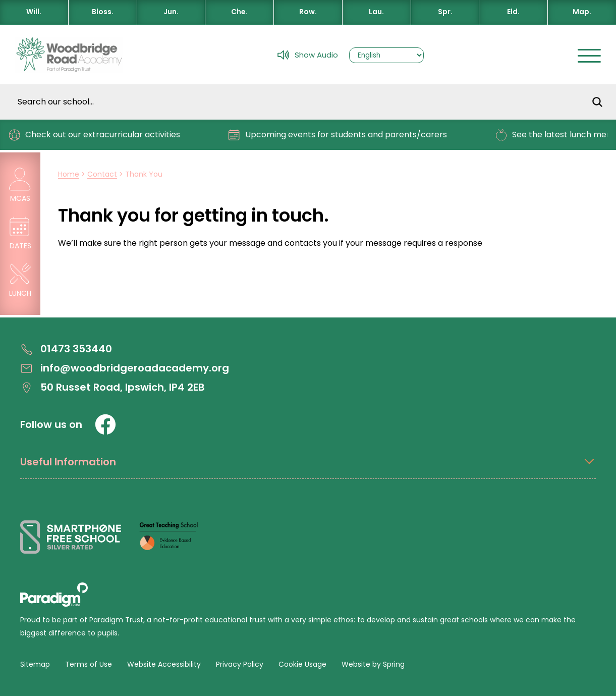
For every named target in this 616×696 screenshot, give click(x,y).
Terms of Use (89, 664)
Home (69, 174)
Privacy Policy (240, 664)
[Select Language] (386, 55)
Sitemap (35, 664)
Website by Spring (373, 664)
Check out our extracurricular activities (98, 135)
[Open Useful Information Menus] (308, 467)
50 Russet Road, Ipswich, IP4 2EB (113, 387)
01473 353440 (66, 349)
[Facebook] (105, 424)
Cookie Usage (302, 664)
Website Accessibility (164, 664)
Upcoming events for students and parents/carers (342, 135)
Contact (102, 174)
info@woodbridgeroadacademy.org (125, 368)
